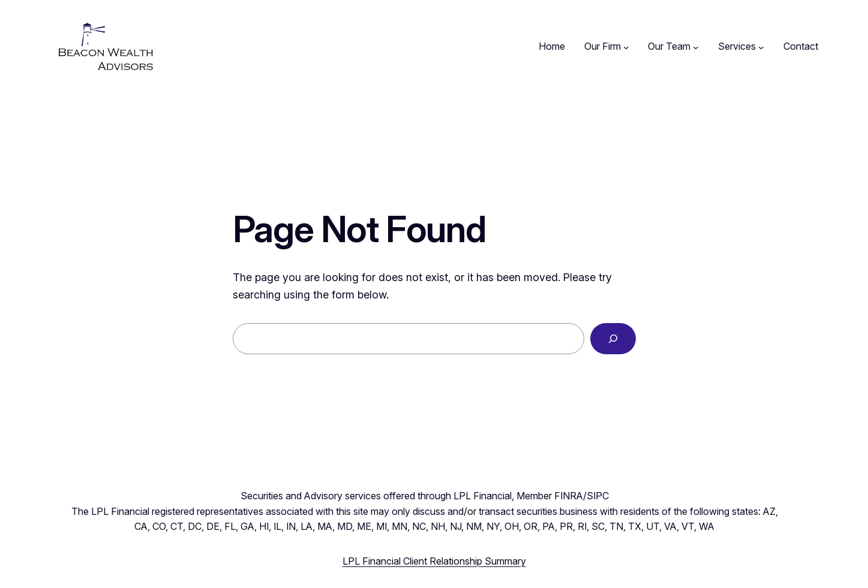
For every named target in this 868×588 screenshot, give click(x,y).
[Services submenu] (761, 47)
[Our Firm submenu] (626, 47)
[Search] (613, 339)
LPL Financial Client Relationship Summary (434, 561)
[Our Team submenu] (696, 47)
